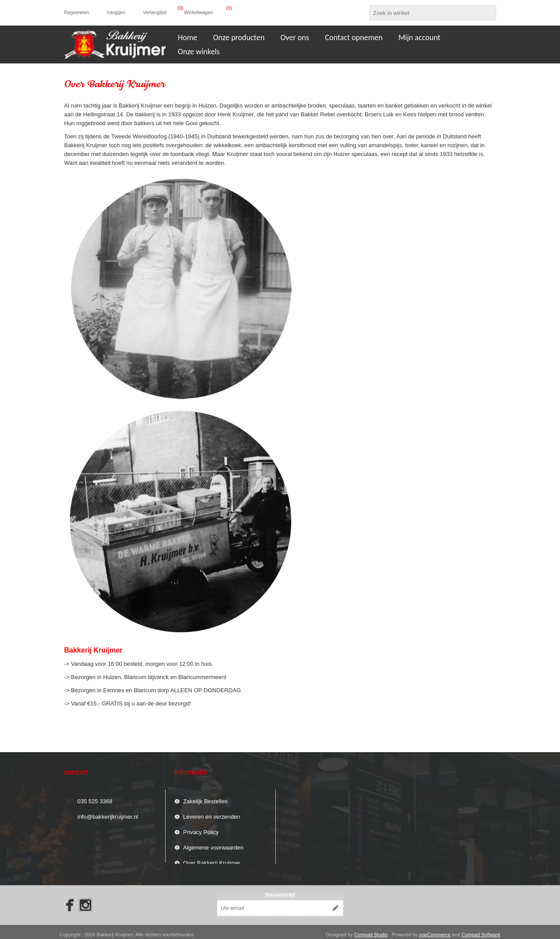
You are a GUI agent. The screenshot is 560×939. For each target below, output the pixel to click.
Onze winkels (199, 52)
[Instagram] (85, 900)
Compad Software (481, 929)
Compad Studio (371, 929)
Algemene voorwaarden (213, 844)
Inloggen (116, 12)
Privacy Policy (201, 828)
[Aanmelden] (272, 903)
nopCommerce (435, 929)
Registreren (77, 12)
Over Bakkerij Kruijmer (212, 859)
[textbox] (425, 13)
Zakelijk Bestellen (206, 797)
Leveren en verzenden (212, 813)
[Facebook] (67, 900)
